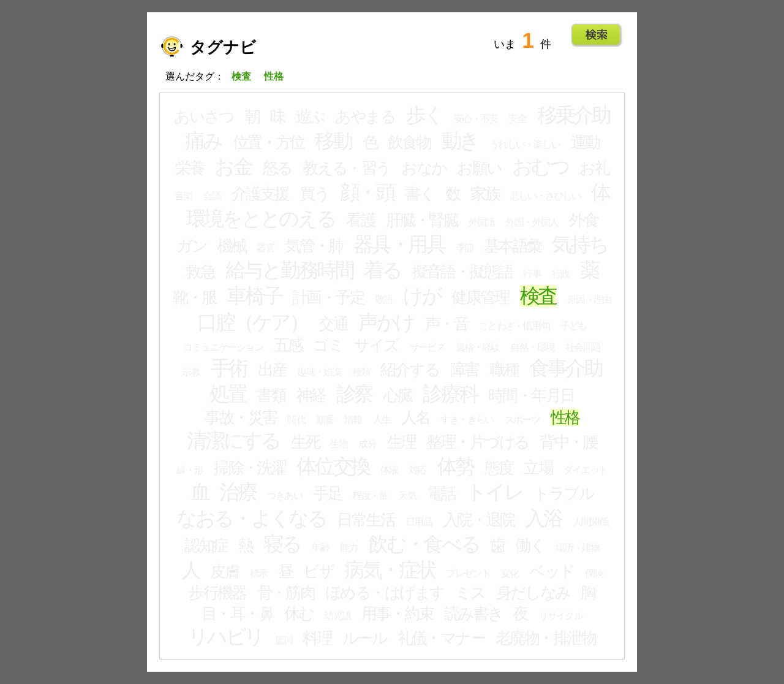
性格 (565, 417)
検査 (538, 296)
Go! (596, 35)
